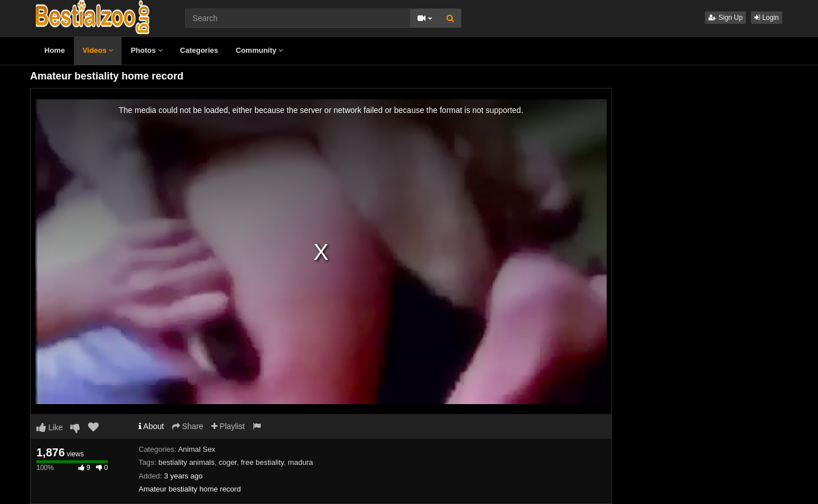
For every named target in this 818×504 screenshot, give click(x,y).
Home (55, 50)
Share (188, 426)
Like (50, 427)
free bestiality (262, 462)
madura (301, 462)
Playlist (228, 426)
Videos (98, 50)
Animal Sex (197, 449)
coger (228, 462)
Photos (147, 50)
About (151, 426)
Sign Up (725, 18)
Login (767, 18)
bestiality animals (187, 462)
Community (259, 50)
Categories (199, 50)
